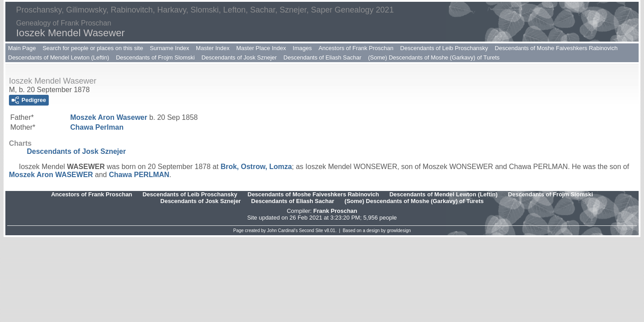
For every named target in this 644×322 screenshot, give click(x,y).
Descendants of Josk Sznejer (239, 57)
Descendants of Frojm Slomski (155, 57)
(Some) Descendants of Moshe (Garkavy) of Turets (434, 57)
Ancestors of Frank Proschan (356, 48)
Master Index (213, 48)
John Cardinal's (282, 231)
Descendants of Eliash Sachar (322, 57)
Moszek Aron (109, 117)
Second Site (311, 231)
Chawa (97, 127)
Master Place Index (261, 48)
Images (303, 48)
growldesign (399, 231)
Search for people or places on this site (93, 48)
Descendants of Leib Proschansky (444, 48)
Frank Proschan (335, 211)
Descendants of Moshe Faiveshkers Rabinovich (556, 48)
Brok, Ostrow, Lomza (256, 167)
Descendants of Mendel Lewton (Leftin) (59, 57)
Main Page (22, 48)
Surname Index (169, 48)
